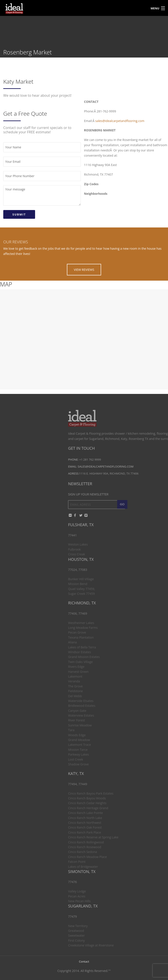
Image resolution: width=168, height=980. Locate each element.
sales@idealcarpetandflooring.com (120, 121)
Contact (84, 961)
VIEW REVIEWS (84, 270)
